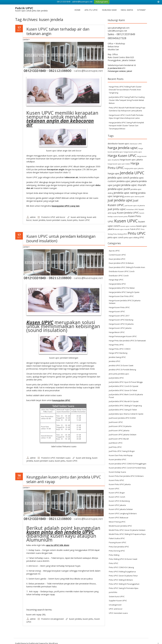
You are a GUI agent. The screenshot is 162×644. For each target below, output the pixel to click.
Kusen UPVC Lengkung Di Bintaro (123, 509)
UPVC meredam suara (60, 453)
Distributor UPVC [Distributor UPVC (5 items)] (136, 139)
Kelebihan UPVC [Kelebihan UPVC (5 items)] (132, 205)
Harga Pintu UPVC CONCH (120, 344)
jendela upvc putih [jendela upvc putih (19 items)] (119, 184)
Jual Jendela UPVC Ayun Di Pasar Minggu (126, 377)
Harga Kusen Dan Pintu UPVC (121, 292)
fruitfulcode (34, 639)
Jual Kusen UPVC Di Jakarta (120, 422)
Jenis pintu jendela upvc (119, 369)
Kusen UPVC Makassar (119, 513)
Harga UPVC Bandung (118, 348)
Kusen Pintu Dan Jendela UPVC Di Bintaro (126, 471)
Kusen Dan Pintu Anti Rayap (121, 451)
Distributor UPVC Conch (119, 271)
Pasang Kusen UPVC (118, 538)
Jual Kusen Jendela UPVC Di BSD (122, 413)
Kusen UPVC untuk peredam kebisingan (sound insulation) (61, 234)
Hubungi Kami (109, 5)
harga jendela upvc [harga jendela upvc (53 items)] (123, 143)
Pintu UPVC (114, 559)
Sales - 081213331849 (121, 30)
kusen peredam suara (56, 215)
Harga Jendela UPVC (117, 279)
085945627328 (117, 33)
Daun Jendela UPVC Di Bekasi (121, 258)
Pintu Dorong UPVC (117, 546)
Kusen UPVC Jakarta (117, 501)
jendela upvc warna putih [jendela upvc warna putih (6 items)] (134, 192)
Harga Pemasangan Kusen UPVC (123, 332)
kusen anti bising (78, 212)
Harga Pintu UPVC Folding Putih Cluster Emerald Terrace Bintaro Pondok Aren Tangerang (125, 85)
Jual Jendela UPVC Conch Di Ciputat (123, 382)
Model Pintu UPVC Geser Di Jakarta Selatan (127, 525)
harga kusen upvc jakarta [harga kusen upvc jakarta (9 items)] (131, 155)
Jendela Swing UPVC (117, 353)
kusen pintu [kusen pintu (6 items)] (123, 212)
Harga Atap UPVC (116, 275)
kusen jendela (39, 215)
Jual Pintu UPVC (115, 442)
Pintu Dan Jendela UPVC (119, 542)
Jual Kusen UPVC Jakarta (119, 426)
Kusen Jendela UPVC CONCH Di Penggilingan (128, 459)
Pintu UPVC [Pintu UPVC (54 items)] (137, 229)
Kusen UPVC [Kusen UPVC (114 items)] (126, 216)
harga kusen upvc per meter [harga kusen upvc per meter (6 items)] (119, 159)
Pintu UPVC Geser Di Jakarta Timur (123, 571)
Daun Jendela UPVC (117, 254)
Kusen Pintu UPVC (116, 476)
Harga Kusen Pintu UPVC (119, 303)
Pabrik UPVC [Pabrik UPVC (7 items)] (135, 225)
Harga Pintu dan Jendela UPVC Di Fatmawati (127, 336)
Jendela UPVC (115, 357)
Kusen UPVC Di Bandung (119, 496)
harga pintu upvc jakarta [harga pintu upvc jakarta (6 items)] (134, 164)
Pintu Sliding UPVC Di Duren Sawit (123, 554)
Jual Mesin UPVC (116, 438)
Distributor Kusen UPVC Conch (122, 267)
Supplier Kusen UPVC (118, 596)
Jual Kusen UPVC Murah (119, 434)
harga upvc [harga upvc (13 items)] (114, 169)
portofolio (113, 588)
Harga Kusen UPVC (117, 307)
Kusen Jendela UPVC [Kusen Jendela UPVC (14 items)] (128, 208)
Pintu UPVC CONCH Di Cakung (121, 563)
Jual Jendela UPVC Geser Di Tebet (123, 386)
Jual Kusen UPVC (116, 418)
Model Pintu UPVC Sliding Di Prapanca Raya (127, 529)
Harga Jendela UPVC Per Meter (122, 283)
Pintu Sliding (114, 550)
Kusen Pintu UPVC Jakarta (120, 480)
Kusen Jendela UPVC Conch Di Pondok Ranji (127, 463)
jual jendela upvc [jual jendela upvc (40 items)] (120, 196)
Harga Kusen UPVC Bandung (121, 315)
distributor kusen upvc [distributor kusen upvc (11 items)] (118, 139)
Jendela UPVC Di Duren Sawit (121, 361)
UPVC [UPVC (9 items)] (142, 233)
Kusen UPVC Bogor (117, 488)
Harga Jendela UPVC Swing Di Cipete (124, 288)
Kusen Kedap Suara (117, 467)
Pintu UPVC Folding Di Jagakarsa (122, 567)
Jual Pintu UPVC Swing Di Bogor (122, 446)
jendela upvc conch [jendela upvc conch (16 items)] (119, 173)
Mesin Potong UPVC (117, 517)
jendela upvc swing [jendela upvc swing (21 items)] (126, 188)
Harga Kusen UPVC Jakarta (120, 323)
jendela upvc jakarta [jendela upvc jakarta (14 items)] (127, 176)
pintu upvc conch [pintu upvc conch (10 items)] (116, 233)
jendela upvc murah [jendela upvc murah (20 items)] (134, 180)
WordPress (53, 639)
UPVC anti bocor (58, 212)
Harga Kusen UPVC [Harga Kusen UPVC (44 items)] (122, 151)
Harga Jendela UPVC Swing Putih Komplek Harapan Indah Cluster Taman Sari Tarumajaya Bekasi (126, 121)
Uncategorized (57, 614)
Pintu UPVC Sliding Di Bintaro (121, 575)
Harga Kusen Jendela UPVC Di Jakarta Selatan (125, 297)
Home (77, 5)
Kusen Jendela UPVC (118, 455)
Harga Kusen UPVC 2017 (119, 311)
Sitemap (141, 5)
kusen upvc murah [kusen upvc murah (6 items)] (122, 225)
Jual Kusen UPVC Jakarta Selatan (123, 430)
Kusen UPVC (84, 215)
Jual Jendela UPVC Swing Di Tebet (123, 405)
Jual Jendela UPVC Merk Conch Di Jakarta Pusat (126, 391)
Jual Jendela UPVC (116, 373)
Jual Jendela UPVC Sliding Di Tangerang (125, 401)
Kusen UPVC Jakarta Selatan (121, 505)
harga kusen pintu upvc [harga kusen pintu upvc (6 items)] (133, 147)
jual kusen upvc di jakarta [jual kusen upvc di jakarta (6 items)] (135, 201)
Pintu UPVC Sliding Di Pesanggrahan (124, 579)
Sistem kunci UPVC (117, 592)
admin (33, 212)
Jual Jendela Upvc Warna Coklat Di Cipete (126, 409)
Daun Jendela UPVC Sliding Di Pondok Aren (127, 263)
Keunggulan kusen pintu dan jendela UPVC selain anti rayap (64, 475)
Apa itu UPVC (91, 5)
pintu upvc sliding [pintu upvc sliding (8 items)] (131, 233)
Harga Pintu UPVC (116, 340)
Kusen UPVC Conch (117, 492)
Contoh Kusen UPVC (117, 250)
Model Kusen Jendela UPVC (120, 521)
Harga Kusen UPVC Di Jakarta (121, 319)
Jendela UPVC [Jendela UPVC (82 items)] (132, 168)
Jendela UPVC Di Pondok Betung (122, 365)
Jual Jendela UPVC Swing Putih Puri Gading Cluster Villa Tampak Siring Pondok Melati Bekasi (127, 95)
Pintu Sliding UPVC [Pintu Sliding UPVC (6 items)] (120, 229)
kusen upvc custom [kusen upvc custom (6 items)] (128, 221)
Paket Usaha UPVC (117, 534)
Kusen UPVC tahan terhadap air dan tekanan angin (58, 27)
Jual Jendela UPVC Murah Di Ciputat (124, 397)
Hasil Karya (127, 5)
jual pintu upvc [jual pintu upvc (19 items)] (117, 204)
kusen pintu (72, 215)
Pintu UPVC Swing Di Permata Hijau (124, 584)
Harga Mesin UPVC (117, 328)
